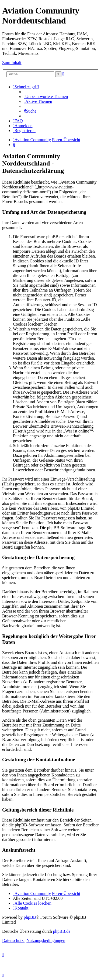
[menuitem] (46, 97)
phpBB (30, 917)
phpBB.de (62, 931)
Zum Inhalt (12, 62)
